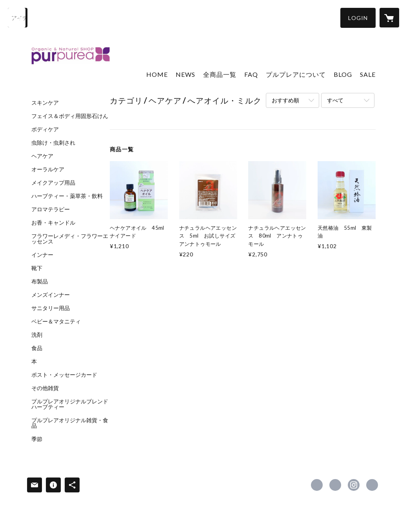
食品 (37, 348)
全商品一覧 (220, 74)
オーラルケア (48, 169)
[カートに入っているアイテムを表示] (389, 18)
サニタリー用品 (51, 308)
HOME (157, 74)
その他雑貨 (45, 388)
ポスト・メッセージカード (64, 375)
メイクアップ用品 (53, 183)
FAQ (251, 74)
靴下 (37, 268)
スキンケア (45, 103)
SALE (368, 74)
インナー (42, 255)
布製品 (40, 281)
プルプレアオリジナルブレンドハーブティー (70, 404)
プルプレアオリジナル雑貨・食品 (70, 423)
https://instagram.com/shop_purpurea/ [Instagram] (354, 485)
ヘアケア (42, 156)
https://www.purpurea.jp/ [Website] (372, 485)
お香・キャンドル (53, 223)
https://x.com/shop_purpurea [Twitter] (335, 485)
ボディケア (45, 129)
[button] (358, 18)
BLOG (343, 74)
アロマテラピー (51, 209)
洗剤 (37, 335)
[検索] (18, 18)
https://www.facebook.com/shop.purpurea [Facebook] (317, 485)
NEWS (185, 74)
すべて (335, 100)
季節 (37, 439)
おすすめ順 (285, 100)
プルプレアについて (296, 74)
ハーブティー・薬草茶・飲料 (67, 196)
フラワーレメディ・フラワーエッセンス (70, 239)
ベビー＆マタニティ (56, 321)
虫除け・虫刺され (53, 143)
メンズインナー (51, 295)
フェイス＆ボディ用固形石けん (70, 116)
